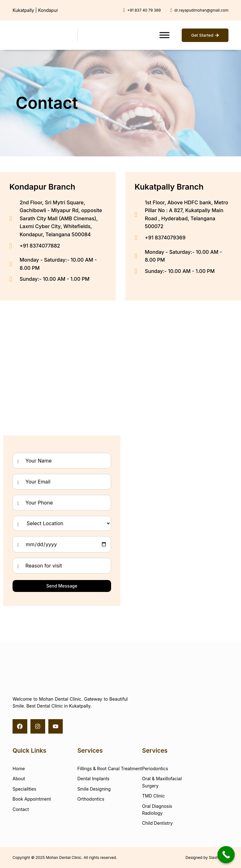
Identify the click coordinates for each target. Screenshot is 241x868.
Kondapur (48, 10)
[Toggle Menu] (164, 35)
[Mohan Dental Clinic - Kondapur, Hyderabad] (58, 350)
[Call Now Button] (226, 855)
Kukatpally (23, 10)
